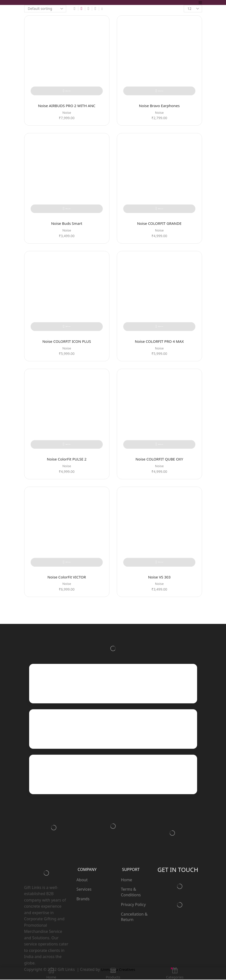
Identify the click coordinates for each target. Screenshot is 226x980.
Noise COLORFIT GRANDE (159, 224)
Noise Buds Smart (67, 224)
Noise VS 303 (159, 577)
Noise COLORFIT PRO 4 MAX (159, 342)
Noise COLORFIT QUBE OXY (159, 460)
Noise (67, 113)
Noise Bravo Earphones (159, 106)
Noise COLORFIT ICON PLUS (67, 342)
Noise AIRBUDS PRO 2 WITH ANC (67, 106)
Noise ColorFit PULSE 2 (67, 460)
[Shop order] (45, 9)
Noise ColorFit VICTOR (67, 577)
